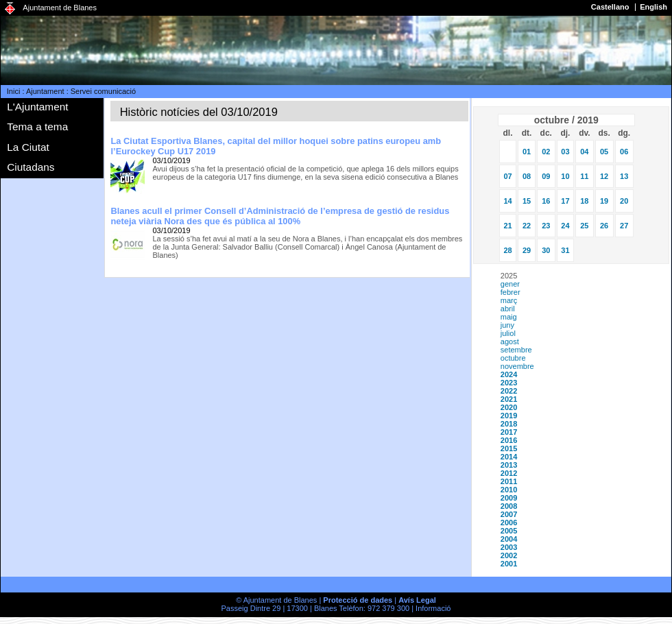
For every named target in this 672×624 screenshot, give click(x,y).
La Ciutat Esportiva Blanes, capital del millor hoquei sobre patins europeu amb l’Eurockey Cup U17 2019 (276, 146)
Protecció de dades (358, 600)
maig (509, 317)
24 (565, 226)
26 (604, 226)
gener (510, 284)
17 (565, 201)
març (509, 300)
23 (546, 226)
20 (624, 201)
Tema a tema (37, 127)
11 (584, 176)
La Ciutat (28, 147)
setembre (516, 350)
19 (604, 201)
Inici (14, 91)
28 (507, 250)
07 (507, 176)
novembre (517, 366)
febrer (511, 292)
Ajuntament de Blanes (60, 8)
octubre (513, 358)
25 (584, 226)
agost (510, 341)
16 (546, 201)
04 (584, 152)
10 (565, 176)
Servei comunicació (103, 91)
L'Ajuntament (37, 107)
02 (546, 152)
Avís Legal (417, 600)
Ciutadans (31, 167)
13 (624, 176)
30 (546, 250)
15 (527, 201)
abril (508, 309)
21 (507, 226)
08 (527, 176)
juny (507, 325)
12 (604, 176)
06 (624, 152)
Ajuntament (45, 91)
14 (507, 201)
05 (604, 152)
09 (546, 176)
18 (584, 201)
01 (527, 152)
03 (565, 152)
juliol (508, 333)
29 (527, 250)
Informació (433, 608)
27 (624, 226)
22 (527, 226)
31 (565, 250)
